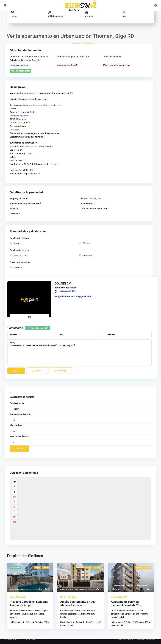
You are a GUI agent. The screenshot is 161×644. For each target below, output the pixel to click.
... (19, 617)
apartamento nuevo (26, 93)
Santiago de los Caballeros (77, 57)
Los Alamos (68, 589)
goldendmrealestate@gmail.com (74, 296)
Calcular (20, 449)
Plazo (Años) (16, 425)
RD (72, 93)
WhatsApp (60, 371)
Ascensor (14, 130)
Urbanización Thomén (123, 586)
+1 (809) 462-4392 (67, 291)
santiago (16, 589)
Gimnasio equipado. (19, 116)
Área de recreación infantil (22, 112)
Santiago (24, 65)
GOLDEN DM (62, 283)
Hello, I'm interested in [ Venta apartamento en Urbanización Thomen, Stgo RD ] (79, 353)
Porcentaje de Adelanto (20, 414)
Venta (14, 16)
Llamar (37, 371)
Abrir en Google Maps (20, 71)
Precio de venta (17, 403)
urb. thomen (115, 57)
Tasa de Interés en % (19, 436)
